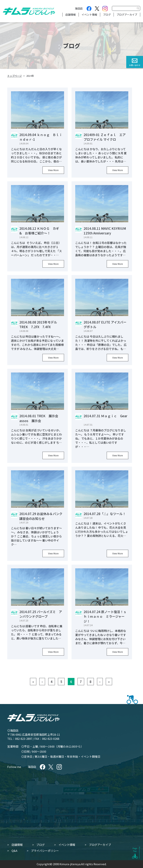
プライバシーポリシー (45, 851)
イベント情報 (89, 15)
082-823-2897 (24, 739)
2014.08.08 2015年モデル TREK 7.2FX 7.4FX (40, 325)
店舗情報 (71, 15)
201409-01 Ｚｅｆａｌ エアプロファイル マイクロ (105, 137)
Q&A (14, 851)
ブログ (107, 15)
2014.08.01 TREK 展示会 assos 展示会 (40, 418)
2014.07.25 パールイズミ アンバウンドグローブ (41, 614)
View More (53, 170)
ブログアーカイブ (127, 15)
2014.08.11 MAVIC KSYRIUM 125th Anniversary (105, 231)
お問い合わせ (135, 65)
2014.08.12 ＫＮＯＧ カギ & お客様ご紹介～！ (41, 231)
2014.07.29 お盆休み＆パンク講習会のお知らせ (41, 516)
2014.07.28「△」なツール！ (105, 514)
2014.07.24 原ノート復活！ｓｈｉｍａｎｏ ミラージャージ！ (105, 616)
